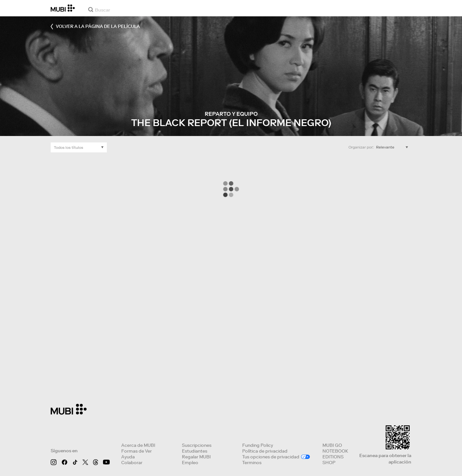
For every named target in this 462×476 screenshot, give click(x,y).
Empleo (190, 463)
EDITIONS (333, 457)
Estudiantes (195, 451)
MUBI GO (332, 445)
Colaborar (132, 463)
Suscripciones (197, 445)
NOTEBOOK (335, 451)
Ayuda (128, 457)
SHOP (329, 463)
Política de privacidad (265, 451)
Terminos (252, 463)
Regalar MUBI (196, 457)
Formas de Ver (137, 451)
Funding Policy (258, 445)
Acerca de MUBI (138, 445)
